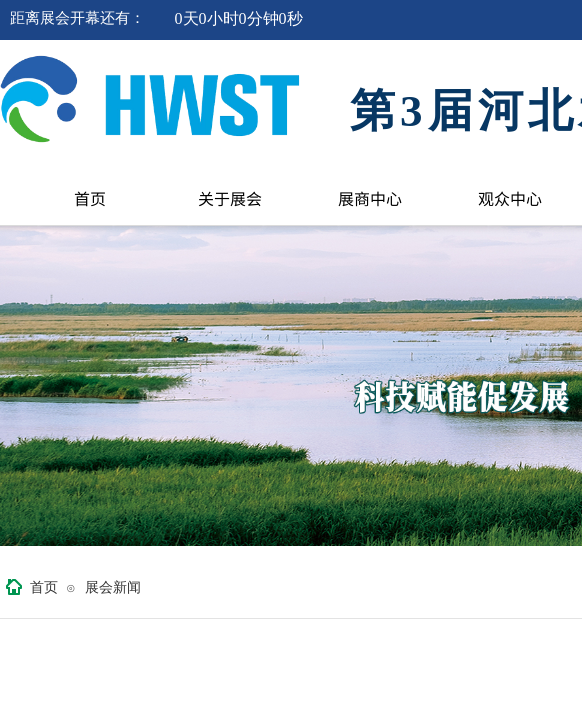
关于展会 (230, 198)
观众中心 (510, 198)
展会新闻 (113, 587)
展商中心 (370, 198)
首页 (90, 198)
